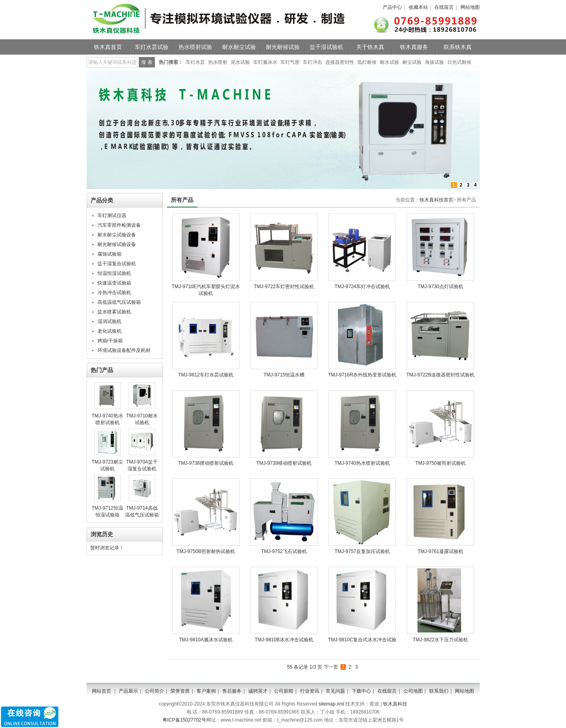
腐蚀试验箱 (110, 254)
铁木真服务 (414, 47)
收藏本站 (418, 7)
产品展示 (128, 691)
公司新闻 (284, 691)
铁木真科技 (395, 704)
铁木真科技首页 (436, 200)
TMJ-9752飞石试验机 (284, 551)
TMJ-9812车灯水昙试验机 (206, 375)
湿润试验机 (110, 321)
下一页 (331, 667)
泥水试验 (240, 62)
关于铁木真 (370, 47)
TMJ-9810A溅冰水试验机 (206, 640)
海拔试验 (434, 62)
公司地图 (413, 691)
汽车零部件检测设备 (119, 225)
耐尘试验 (412, 62)
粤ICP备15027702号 (184, 720)
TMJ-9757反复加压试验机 (362, 551)
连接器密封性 (340, 62)
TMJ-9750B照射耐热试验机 (206, 551)
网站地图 (470, 7)
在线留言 (444, 7)
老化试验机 (110, 331)
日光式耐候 (459, 62)
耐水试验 (390, 62)
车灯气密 (290, 62)
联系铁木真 (458, 47)
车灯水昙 (195, 62)
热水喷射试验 (195, 47)
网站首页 (101, 691)
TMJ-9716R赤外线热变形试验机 (362, 375)
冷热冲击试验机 (114, 293)
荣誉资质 (180, 691)
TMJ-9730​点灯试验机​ (440, 287)
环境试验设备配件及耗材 (124, 350)
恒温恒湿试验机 (114, 273)
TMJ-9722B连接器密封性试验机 (440, 375)
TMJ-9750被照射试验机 (440, 463)
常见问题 (335, 691)
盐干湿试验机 (327, 47)
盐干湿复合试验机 (117, 264)
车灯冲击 (312, 62)
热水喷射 (218, 62)
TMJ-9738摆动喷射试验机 (206, 463)
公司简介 (154, 691)
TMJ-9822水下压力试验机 (440, 640)
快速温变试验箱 (114, 283)
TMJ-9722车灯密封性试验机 (284, 287)
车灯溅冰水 (265, 62)
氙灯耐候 (367, 62)
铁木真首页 (108, 47)
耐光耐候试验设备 (117, 244)
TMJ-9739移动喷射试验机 (284, 463)
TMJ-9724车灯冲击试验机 (362, 287)
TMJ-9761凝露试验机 (440, 551)
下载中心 (361, 691)
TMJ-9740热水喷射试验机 (362, 463)
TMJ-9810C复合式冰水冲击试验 (362, 640)
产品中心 (392, 7)
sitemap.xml (331, 704)
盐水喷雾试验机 (114, 312)
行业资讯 (310, 691)
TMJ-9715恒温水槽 (284, 375)
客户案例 (206, 691)
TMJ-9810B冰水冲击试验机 (284, 640)
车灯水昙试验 (152, 47)
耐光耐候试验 (283, 47)
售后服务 (232, 691)
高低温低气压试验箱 (119, 302)
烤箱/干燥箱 (110, 341)
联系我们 (439, 691)
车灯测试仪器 (112, 216)
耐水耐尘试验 (239, 47)
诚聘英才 (258, 691)
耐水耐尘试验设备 (117, 235)
